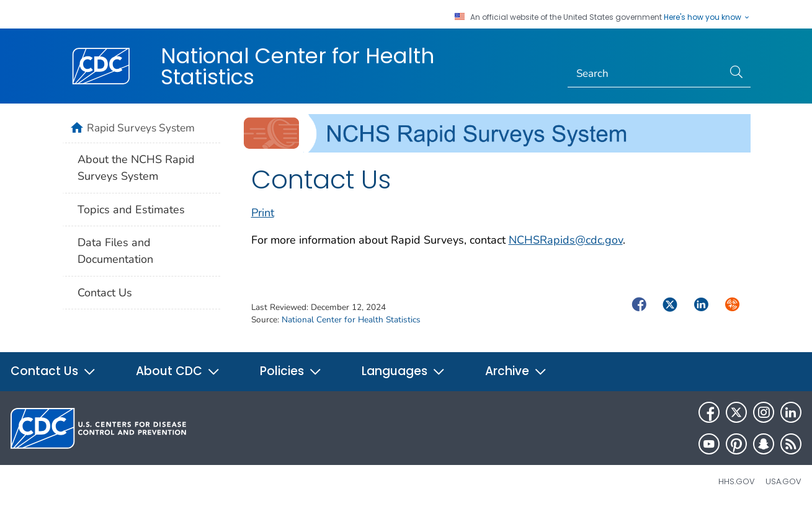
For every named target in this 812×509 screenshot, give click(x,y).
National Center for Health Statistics (297, 66)
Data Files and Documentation (115, 251)
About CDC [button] (178, 371)
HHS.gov (737, 481)
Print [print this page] (263, 213)
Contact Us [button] (53, 371)
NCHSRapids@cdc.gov (566, 240)
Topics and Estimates (131, 210)
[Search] (645, 74)
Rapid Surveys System (141, 128)
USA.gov (783, 481)
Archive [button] (516, 371)
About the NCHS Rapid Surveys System (136, 168)
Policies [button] (291, 371)
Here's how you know (707, 17)
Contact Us (105, 293)
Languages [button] (404, 371)
